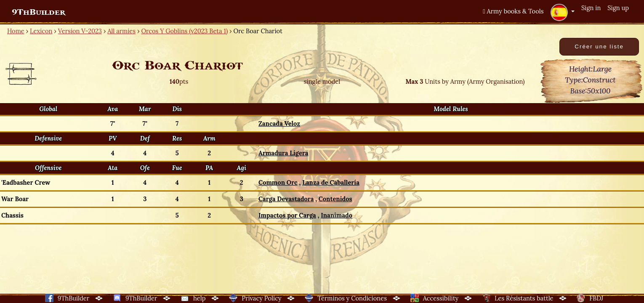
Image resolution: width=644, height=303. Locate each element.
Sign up (618, 8)
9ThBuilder (39, 12)
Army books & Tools (513, 11)
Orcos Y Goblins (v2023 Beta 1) (184, 31)
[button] (562, 12)
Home (16, 31)
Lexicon (41, 31)
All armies (121, 31)
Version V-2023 (80, 31)
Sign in (591, 8)
